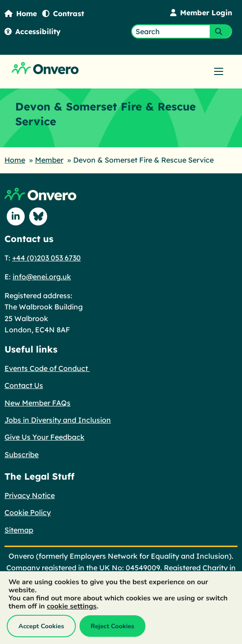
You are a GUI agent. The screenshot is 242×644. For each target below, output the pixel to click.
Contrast (63, 13)
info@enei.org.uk (42, 277)
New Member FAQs (37, 403)
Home (21, 13)
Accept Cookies (41, 626)
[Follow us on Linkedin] (16, 216)
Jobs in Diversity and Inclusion (58, 420)
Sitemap (19, 530)
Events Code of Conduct (47, 368)
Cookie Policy (28, 512)
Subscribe (22, 454)
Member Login (201, 13)
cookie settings (72, 606)
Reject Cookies (112, 626)
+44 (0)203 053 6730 (46, 258)
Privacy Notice (30, 495)
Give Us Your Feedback (44, 437)
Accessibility (33, 31)
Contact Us (24, 385)
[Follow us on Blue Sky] (38, 216)
